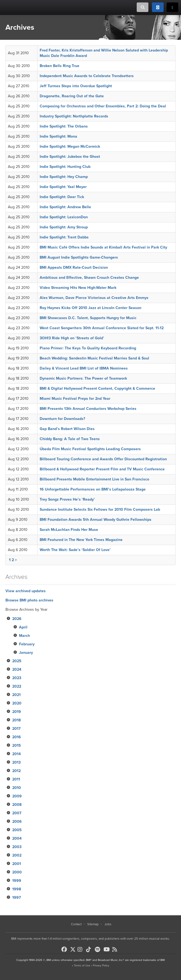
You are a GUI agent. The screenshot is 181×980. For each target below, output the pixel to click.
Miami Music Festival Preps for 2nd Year (75, 399)
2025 (17, 661)
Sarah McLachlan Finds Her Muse (69, 530)
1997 (17, 898)
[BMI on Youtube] (107, 949)
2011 (16, 779)
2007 (17, 813)
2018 (16, 720)
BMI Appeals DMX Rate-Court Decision (74, 267)
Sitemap (93, 924)
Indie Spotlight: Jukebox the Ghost (70, 157)
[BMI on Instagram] (81, 949)
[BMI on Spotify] (99, 949)
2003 (17, 847)
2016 (17, 737)
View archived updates (26, 591)
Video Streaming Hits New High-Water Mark (78, 288)
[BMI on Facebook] (65, 949)
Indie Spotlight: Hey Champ (64, 177)
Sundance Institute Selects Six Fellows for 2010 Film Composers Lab (100, 509)
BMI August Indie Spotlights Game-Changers (79, 257)
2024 (17, 669)
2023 (17, 678)
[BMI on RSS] (116, 949)
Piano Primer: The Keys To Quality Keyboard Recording (88, 348)
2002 (17, 855)
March (24, 636)
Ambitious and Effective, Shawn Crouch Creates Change (89, 278)
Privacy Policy (101, 966)
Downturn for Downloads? (62, 419)
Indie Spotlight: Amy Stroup (64, 227)
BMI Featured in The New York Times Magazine (81, 540)
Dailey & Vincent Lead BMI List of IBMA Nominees (84, 368)
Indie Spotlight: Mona (58, 136)
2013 (16, 762)
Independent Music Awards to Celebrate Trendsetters (87, 76)
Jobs (108, 924)
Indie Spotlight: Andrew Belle (65, 207)
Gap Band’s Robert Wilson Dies (67, 429)
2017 (16, 729)
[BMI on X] (73, 948)
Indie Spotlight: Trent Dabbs (64, 237)
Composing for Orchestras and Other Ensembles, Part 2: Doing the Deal (103, 106)
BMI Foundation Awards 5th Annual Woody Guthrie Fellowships (96, 520)
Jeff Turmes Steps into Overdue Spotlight (76, 86)
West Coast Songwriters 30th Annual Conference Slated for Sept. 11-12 (102, 328)
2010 (17, 788)
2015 (17, 745)
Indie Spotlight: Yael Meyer (63, 187)
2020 (17, 703)
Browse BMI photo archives (29, 600)
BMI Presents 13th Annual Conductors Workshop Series (88, 409)
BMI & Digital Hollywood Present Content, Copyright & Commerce (97, 388)
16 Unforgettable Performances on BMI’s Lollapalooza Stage (93, 489)
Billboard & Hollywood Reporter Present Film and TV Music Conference (102, 469)
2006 (17, 822)
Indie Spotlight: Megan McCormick (70, 146)
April (23, 627)
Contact (76, 924)
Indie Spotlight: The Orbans (64, 126)
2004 (17, 838)
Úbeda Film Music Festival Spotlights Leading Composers (90, 449)
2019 (17, 712)
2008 (17, 805)
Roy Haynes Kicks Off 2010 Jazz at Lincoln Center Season (90, 308)
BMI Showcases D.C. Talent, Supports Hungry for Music (88, 318)
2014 (16, 754)
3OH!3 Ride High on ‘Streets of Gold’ (72, 338)
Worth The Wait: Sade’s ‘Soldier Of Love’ (75, 550)
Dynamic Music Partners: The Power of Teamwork (83, 378)
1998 (17, 889)
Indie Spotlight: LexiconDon (64, 217)
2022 (17, 686)
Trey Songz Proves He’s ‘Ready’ (67, 499)
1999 (17, 881)
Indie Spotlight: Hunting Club (65, 167)
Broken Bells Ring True (60, 66)
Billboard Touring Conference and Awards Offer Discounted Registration (103, 459)
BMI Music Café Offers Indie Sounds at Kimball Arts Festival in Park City (103, 247)
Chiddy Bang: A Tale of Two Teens (70, 439)
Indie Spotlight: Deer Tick (62, 197)
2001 (17, 864)
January (26, 653)
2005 (17, 830)
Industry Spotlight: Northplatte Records (74, 116)
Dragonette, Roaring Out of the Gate (72, 96)
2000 (17, 872)
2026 (17, 619)
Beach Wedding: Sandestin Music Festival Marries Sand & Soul (94, 358)
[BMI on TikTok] (90, 949)
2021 (16, 695)
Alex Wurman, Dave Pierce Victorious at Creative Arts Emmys (94, 298)
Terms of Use (82, 966)
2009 (17, 796)
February (27, 644)
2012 (16, 771)
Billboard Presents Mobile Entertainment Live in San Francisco (94, 479)
